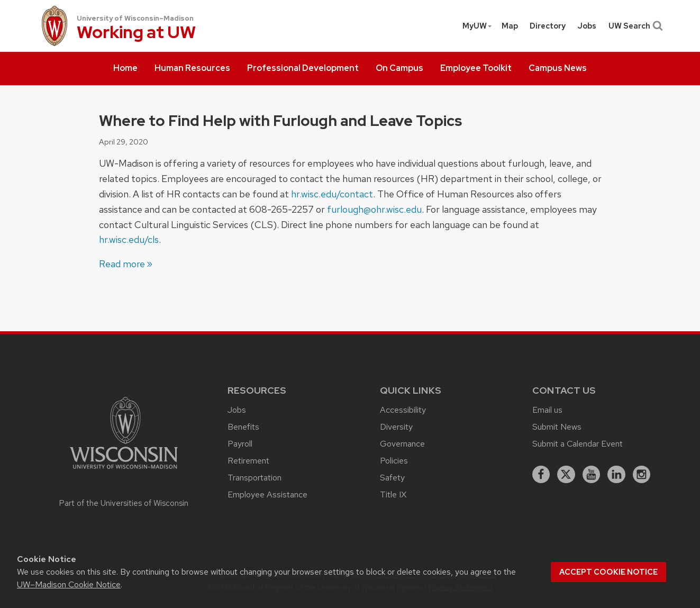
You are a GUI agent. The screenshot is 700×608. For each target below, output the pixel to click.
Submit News (557, 427)
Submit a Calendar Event (578, 444)
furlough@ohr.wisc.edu (374, 209)
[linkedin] (616, 475)
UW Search (635, 26)
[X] (566, 475)
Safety (392, 478)
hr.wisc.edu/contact (332, 194)
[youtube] (592, 475)
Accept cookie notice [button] (608, 572)
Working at (136, 33)
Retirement (248, 461)
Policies (394, 461)
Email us (547, 410)
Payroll (240, 444)
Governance (402, 444)
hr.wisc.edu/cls (129, 239)
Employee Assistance (267, 494)
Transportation (254, 478)
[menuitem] (125, 69)
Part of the (124, 503)
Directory (548, 26)
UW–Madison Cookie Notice (69, 584)
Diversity (396, 427)
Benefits (243, 427)
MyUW (478, 26)
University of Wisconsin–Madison (135, 18)
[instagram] (642, 475)
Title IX (393, 494)
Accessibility (403, 410)
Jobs (587, 26)
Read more (122, 264)
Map (510, 26)
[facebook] (541, 475)
